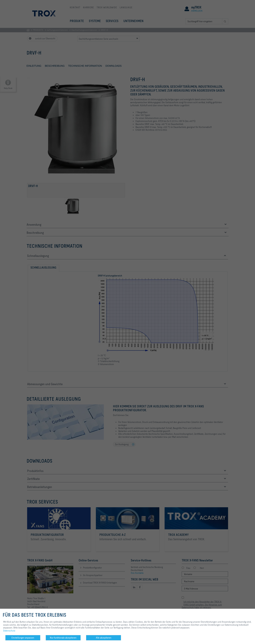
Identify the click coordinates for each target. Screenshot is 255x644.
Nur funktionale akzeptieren (63, 638)
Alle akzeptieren (104, 638)
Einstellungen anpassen (23, 638)
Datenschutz (9, 631)
